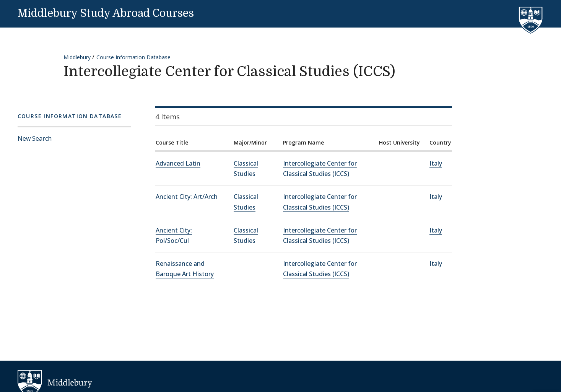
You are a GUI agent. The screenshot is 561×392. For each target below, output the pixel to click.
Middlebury (77, 57)
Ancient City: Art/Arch (187, 197)
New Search (35, 138)
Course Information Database (133, 57)
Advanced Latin (178, 163)
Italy (436, 163)
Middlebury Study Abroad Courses (106, 13)
